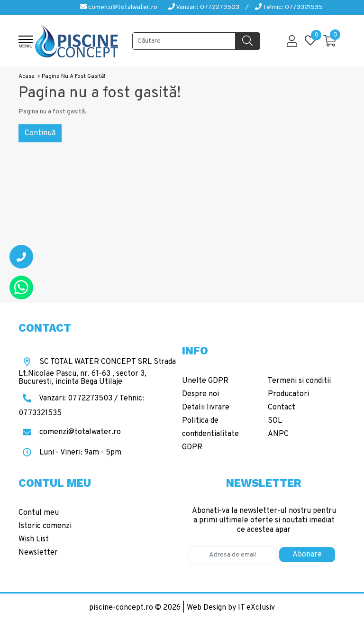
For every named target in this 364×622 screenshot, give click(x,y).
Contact (282, 408)
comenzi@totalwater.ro (119, 7)
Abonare (307, 555)
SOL (275, 421)
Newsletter (38, 553)
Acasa (27, 76)
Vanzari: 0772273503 (204, 7)
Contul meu (39, 513)
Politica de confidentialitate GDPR (210, 434)
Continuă (40, 133)
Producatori (288, 394)
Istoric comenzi (45, 526)
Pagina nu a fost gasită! (73, 76)
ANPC (278, 434)
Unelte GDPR (205, 381)
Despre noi (200, 394)
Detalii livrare (206, 408)
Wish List (34, 539)
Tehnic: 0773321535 (289, 7)
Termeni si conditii (299, 381)
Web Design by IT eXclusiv (231, 608)
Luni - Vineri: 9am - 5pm (70, 453)
